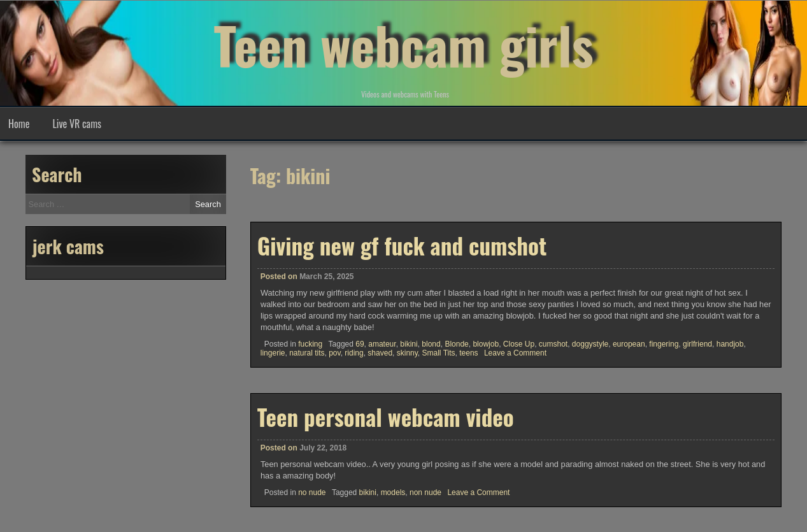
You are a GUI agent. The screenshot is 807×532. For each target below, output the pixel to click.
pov (334, 353)
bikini (409, 344)
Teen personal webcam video (386, 417)
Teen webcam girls (403, 45)
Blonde (456, 344)
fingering (664, 344)
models (393, 492)
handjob (730, 344)
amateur (382, 344)
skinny (407, 353)
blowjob (486, 344)
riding (354, 353)
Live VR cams (77, 124)
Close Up (519, 344)
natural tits (307, 353)
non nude (425, 492)
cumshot (553, 344)
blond (431, 344)
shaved (380, 353)
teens (468, 353)
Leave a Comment (515, 353)
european (629, 344)
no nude (312, 492)
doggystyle (590, 344)
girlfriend (697, 344)
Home (19, 124)
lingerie (273, 353)
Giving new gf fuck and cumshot (402, 245)
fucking (310, 344)
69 (360, 344)
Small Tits (439, 353)
